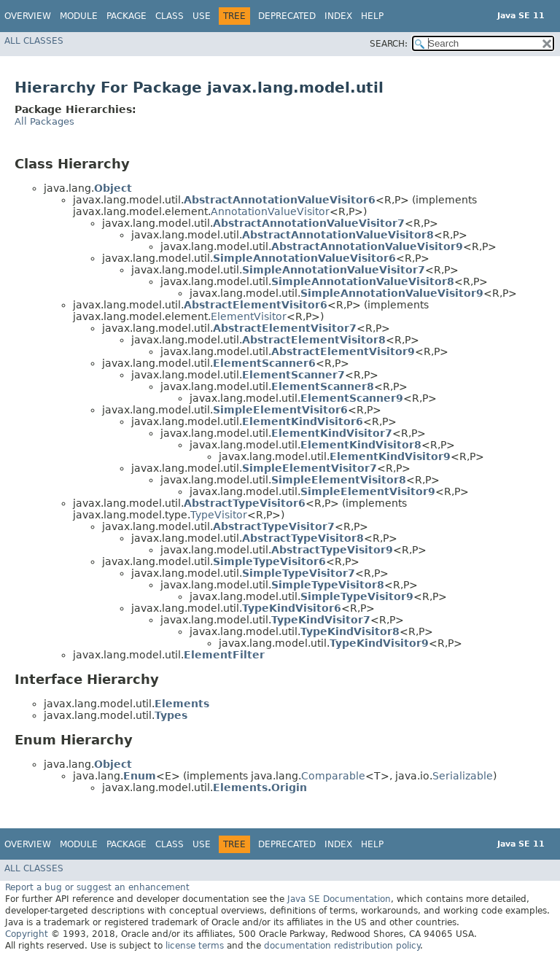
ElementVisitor (249, 316)
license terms (195, 946)
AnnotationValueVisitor (270, 211)
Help (372, 16)
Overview (28, 16)
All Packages (44, 121)
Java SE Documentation (339, 899)
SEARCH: (389, 44)
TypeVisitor (219, 515)
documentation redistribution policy (342, 946)
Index (338, 16)
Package (127, 16)
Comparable (333, 776)
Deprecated (287, 16)
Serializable (463, 776)
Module (79, 16)
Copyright (27, 934)
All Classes (34, 41)
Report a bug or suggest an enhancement (97, 887)
